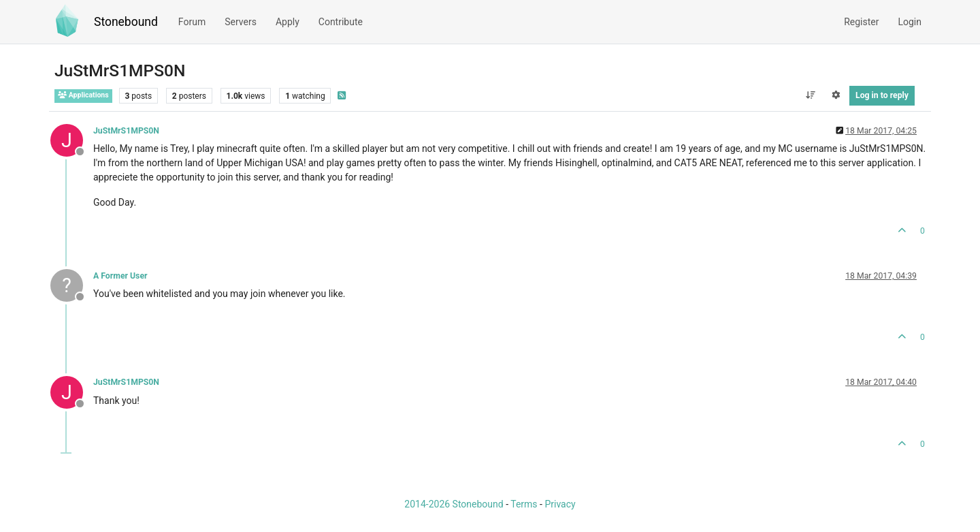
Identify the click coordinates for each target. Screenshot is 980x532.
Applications (83, 95)
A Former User (120, 276)
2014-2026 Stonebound (454, 504)
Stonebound (126, 22)
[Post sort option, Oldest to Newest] (810, 95)
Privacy (560, 504)
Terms (524, 504)
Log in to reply (882, 95)
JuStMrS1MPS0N (126, 131)
